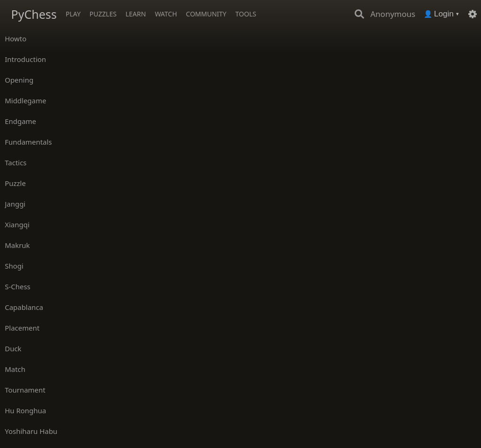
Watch (166, 14)
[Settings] (473, 14)
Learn (136, 14)
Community (206, 14)
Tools (246, 14)
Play (73, 14)
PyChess (34, 14)
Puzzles (103, 14)
